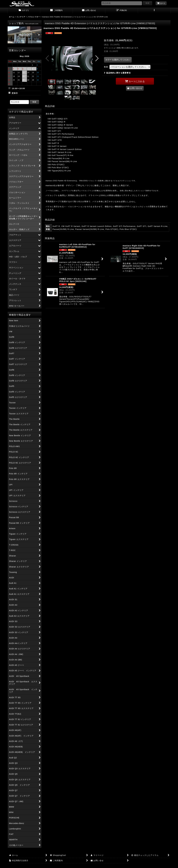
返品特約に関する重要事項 (117, 73)
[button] (154, 11)
